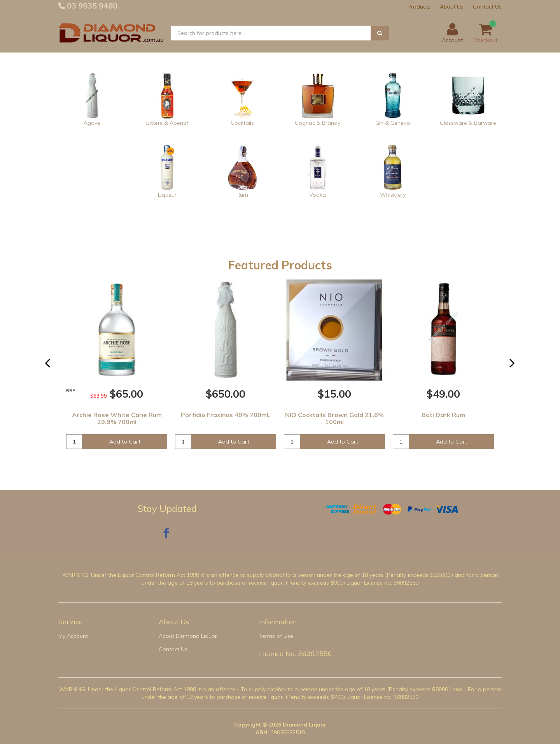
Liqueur (167, 195)
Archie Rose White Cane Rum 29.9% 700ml (117, 418)
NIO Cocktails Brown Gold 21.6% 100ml (334, 418)
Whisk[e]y (393, 195)
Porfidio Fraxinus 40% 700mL (226, 415)
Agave (92, 123)
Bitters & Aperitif (167, 123)
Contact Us (487, 7)
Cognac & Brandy (318, 123)
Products (419, 7)
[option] (117, 369)
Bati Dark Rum (443, 415)
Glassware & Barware (468, 123)
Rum (242, 195)
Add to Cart (125, 442)
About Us (452, 7)
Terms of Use (276, 636)
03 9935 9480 (91, 6)
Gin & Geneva (393, 123)
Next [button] (517, 366)
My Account (73, 636)
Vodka (318, 195)
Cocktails (242, 123)
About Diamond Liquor (188, 636)
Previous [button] (52, 366)
